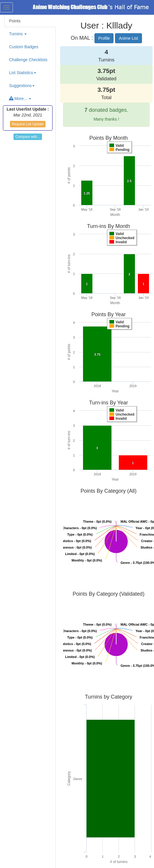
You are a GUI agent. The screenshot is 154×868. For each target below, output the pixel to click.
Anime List (128, 38)
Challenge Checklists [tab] (28, 60)
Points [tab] (15, 21)
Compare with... (28, 137)
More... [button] (20, 99)
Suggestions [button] (22, 86)
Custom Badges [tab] (24, 47)
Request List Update (28, 124)
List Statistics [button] (23, 73)
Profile (104, 38)
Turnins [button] (18, 34)
